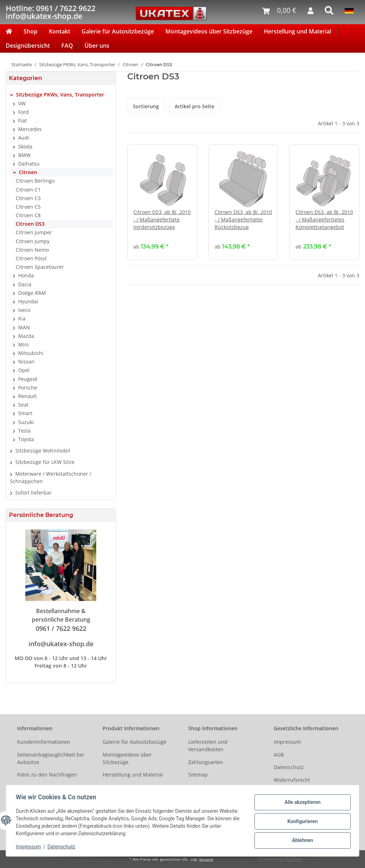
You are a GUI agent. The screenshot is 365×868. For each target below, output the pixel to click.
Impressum (287, 742)
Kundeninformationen (44, 742)
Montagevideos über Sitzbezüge (209, 31)
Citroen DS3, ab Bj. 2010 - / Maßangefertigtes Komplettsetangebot (324, 219)
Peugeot (28, 379)
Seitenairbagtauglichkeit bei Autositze (51, 758)
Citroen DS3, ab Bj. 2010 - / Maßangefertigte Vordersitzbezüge (162, 219)
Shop (30, 31)
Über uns (97, 46)
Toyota (26, 439)
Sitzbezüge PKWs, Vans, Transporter (60, 95)
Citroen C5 (28, 207)
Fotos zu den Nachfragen (47, 775)
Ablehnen (301, 840)
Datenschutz (289, 767)
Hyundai (28, 301)
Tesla (24, 431)
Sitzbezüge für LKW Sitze (45, 462)
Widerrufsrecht (292, 780)
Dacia (25, 284)
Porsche (28, 388)
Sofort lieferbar (34, 493)
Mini (24, 344)
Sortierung (146, 106)
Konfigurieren (301, 821)
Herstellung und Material (297, 31)
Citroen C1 (28, 190)
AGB (279, 755)
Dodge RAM (32, 293)
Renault (27, 396)
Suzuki (26, 422)
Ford (24, 112)
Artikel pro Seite (194, 106)
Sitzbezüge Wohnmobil (43, 451)
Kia (22, 318)
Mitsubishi (31, 353)
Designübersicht (28, 46)
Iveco (24, 310)
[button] (61, 95)
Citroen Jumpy (33, 241)
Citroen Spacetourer (40, 267)
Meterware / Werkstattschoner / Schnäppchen (51, 477)
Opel (24, 370)
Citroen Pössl (31, 258)
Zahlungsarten (206, 762)
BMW (24, 155)
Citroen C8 (28, 215)
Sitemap (198, 775)
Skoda (25, 147)
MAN (24, 327)
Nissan (26, 362)
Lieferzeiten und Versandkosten (208, 746)
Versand (206, 859)
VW (22, 103)
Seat (23, 405)
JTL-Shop (293, 859)
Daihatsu (29, 164)
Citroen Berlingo (35, 181)
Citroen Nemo (32, 250)
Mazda (26, 336)
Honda (26, 275)
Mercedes (30, 129)
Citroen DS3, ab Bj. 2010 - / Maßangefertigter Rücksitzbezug (243, 219)
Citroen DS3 (30, 224)
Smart (25, 413)
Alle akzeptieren (301, 803)
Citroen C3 (28, 198)
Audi (24, 138)
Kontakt (60, 31)
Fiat (22, 121)
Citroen (28, 172)
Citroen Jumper (34, 232)
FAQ (67, 46)
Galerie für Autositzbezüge (118, 31)
